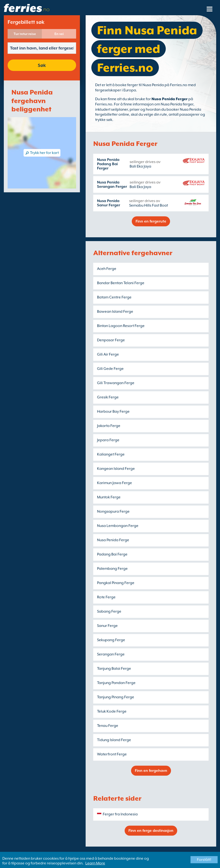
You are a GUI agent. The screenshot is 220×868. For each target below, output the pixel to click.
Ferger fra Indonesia (120, 814)
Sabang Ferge (109, 611)
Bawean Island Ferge (115, 312)
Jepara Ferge (108, 440)
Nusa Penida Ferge (113, 540)
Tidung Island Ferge (114, 740)
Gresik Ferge (108, 397)
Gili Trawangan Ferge (116, 383)
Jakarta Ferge (109, 426)
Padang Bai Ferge (112, 554)
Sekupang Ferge (111, 640)
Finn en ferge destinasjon (151, 831)
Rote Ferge (106, 597)
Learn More (95, 863)
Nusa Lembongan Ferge (118, 526)
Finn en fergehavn (151, 771)
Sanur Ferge (107, 626)
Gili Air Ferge (108, 354)
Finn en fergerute (151, 221)
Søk (42, 65)
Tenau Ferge (108, 726)
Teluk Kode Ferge (112, 711)
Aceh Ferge (107, 269)
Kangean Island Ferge (116, 469)
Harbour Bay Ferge (113, 412)
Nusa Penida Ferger (170, 99)
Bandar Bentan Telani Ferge (121, 283)
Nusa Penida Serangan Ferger (112, 184)
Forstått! (204, 860)
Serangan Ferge (111, 654)
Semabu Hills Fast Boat (149, 205)
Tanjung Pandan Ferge (116, 683)
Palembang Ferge (112, 569)
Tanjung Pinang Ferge (116, 697)
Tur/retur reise (25, 34)
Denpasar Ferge (111, 340)
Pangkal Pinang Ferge (116, 583)
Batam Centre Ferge (114, 297)
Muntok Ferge (109, 497)
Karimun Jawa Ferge (115, 483)
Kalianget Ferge (111, 454)
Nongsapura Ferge (113, 511)
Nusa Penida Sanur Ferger (109, 203)
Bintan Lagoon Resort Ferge (121, 326)
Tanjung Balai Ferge (114, 669)
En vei (59, 34)
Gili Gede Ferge (110, 369)
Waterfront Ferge (112, 754)
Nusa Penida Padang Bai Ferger (108, 164)
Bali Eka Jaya (140, 166)
